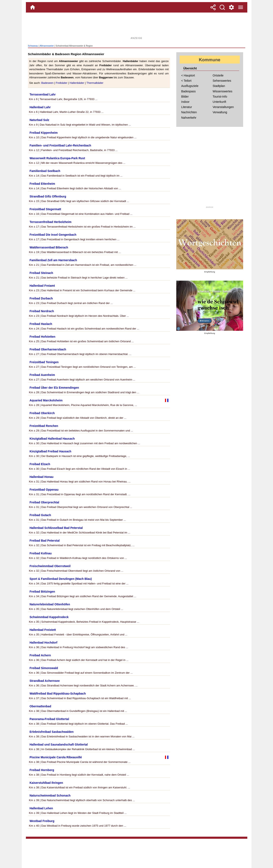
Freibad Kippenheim (44, 133)
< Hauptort (188, 75)
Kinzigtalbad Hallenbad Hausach (52, 439)
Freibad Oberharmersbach (48, 349)
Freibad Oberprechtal (44, 502)
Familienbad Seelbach (45, 171)
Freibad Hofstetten (43, 337)
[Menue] (241, 7)
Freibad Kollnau (41, 553)
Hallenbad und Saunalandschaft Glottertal (59, 745)
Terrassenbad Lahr (43, 94)
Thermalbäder (95, 83)
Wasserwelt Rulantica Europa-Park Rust (57, 158)
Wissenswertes (222, 91)
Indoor (185, 102)
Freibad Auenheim (42, 375)
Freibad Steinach (41, 273)
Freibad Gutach (40, 515)
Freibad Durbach (41, 298)
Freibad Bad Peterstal (45, 541)
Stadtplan (219, 86)
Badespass (189, 91)
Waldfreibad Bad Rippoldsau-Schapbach (58, 694)
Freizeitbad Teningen (44, 362)
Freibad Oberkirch (42, 413)
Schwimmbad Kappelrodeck (49, 617)
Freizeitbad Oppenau (44, 490)
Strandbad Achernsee (45, 681)
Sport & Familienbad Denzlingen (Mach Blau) (61, 579)
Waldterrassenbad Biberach (49, 247)
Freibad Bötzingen (42, 592)
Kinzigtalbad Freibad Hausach (51, 451)
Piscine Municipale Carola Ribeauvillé (56, 757)
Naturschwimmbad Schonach (50, 795)
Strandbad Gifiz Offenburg (48, 196)
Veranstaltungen (223, 107)
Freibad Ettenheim (42, 184)
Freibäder (62, 83)
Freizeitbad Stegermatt (45, 209)
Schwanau (33, 46)
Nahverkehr (189, 118)
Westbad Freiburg (42, 821)
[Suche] (222, 7)
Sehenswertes (222, 81)
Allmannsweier (47, 46)
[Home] (33, 7)
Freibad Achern (40, 655)
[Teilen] (213, 7)
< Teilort (186, 81)
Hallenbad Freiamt (42, 286)
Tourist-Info (220, 97)
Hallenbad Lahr (40, 107)
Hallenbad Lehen (41, 808)
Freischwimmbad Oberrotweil (50, 566)
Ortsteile (218, 75)
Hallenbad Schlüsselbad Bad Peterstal (56, 528)
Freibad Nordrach (42, 311)
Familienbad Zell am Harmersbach (53, 260)
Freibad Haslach (41, 324)
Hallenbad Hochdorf (44, 643)
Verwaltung (220, 112)
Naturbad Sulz (39, 120)
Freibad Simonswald (44, 668)
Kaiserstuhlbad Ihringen (46, 783)
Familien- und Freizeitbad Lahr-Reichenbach (60, 145)
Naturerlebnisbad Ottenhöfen (50, 604)
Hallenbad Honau (42, 477)
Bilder (185, 97)
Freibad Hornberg (42, 770)
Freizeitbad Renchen (44, 426)
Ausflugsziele (190, 86)
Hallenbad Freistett (43, 630)
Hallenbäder (77, 83)
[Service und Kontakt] (231, 7)
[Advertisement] (137, 26)
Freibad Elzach (40, 464)
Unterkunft (219, 102)
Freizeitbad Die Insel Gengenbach (53, 235)
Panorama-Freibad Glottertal (49, 719)
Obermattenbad (40, 706)
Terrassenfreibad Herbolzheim (51, 222)
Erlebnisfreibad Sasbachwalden (52, 732)
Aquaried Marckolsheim (46, 400)
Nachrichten (189, 112)
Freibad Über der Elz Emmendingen (54, 388)
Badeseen (47, 83)
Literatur (187, 107)
